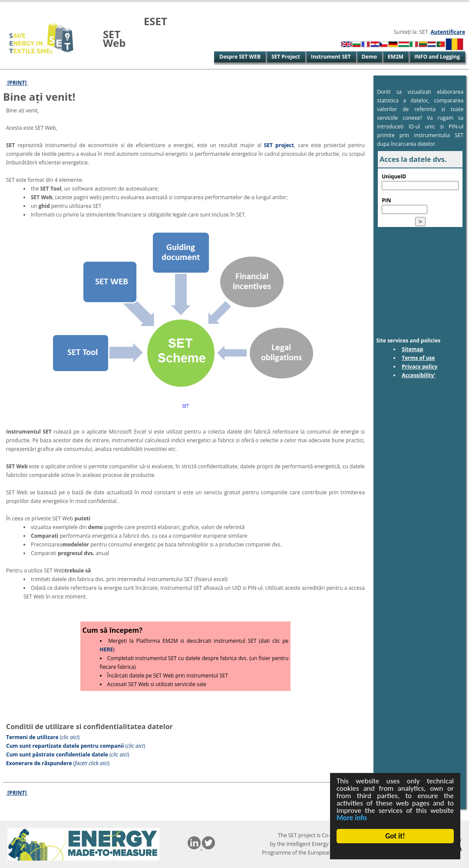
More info (352, 818)
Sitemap (412, 349)
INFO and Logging (437, 57)
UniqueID (394, 176)
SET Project (286, 57)
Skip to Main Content (27, 6)
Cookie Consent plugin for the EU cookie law (395, 851)
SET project (279, 145)
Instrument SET (331, 57)
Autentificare (448, 32)
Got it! (395, 836)
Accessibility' (418, 375)
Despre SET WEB (240, 57)
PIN (386, 200)
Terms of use (418, 358)
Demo (369, 57)
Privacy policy (419, 367)
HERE (107, 649)
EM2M (396, 57)
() (43, 737)
